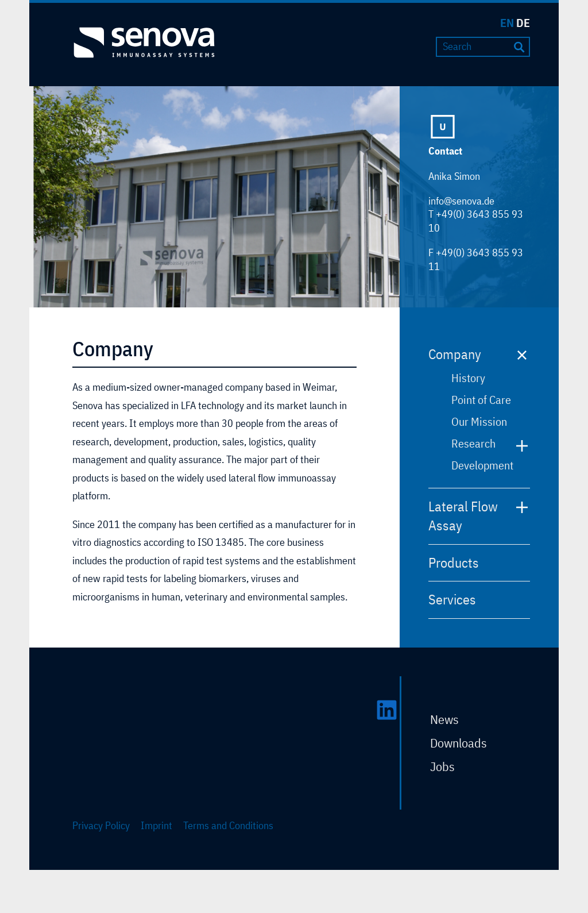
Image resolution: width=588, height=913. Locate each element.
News (444, 719)
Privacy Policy (101, 825)
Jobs (442, 766)
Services (452, 599)
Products (454, 563)
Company (455, 354)
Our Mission (479, 421)
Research (473, 443)
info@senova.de (461, 201)
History (468, 378)
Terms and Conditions (228, 825)
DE (523, 23)
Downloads (459, 743)
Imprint (156, 825)
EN (507, 23)
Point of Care (481, 400)
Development (482, 465)
